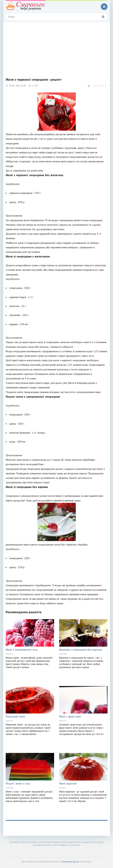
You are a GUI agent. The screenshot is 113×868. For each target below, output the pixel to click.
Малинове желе (15, 716)
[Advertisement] (57, 47)
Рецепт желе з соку (18, 784)
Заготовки (63, 654)
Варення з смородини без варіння (81, 650)
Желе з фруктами (70, 716)
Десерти (9, 654)
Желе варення (68, 784)
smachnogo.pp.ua (70, 862)
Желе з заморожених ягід (22, 650)
